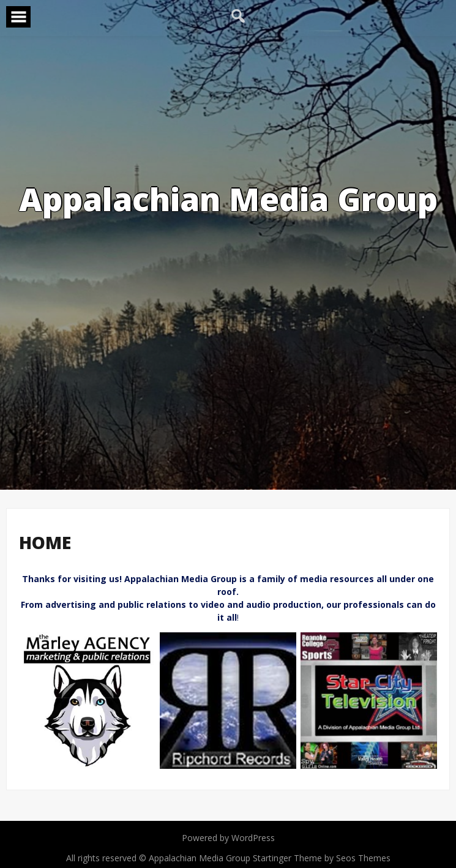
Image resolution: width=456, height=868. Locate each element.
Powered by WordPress (228, 838)
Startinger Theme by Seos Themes (322, 858)
